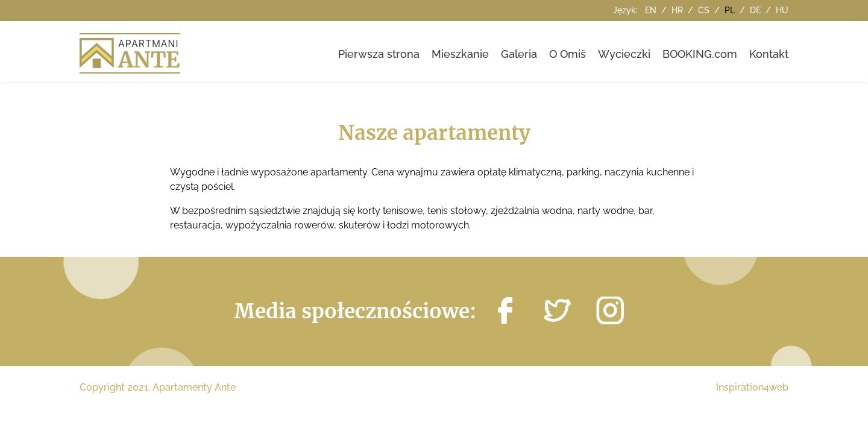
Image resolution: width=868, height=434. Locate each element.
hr (678, 10)
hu (782, 10)
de (756, 10)
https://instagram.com (610, 310)
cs (705, 10)
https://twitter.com (558, 310)
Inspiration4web (752, 387)
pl (731, 10)
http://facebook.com (505, 310)
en (652, 10)
